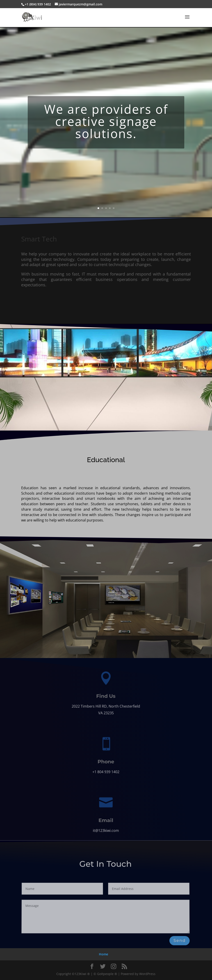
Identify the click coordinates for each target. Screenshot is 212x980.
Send (179, 941)
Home (104, 954)
